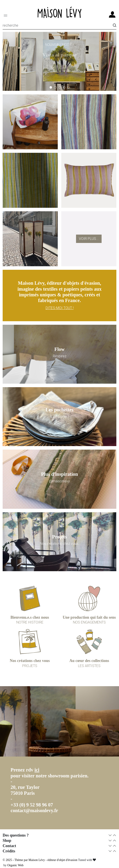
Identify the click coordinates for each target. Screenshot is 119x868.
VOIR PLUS (59, 66)
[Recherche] (58, 26)
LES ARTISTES (89, 666)
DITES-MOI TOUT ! (60, 308)
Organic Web (15, 865)
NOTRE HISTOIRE (30, 622)
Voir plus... (89, 239)
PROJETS (30, 666)
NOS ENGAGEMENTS (89, 622)
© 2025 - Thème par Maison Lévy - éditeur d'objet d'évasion (40, 860)
